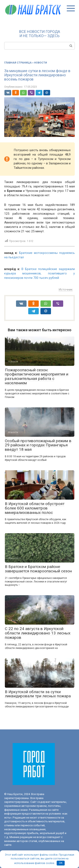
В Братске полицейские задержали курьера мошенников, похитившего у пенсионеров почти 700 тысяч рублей (39, 273)
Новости (41, 63)
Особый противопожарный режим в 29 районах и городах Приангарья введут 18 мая (38, 445)
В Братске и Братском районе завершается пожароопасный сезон (38, 569)
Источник (66, 290)
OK (61, 863)
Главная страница (18, 63)
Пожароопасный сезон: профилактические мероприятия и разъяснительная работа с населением (37, 377)
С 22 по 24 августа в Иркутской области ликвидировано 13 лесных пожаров (38, 633)
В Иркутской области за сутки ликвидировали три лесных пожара (38, 694)
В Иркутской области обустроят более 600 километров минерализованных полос (35, 508)
